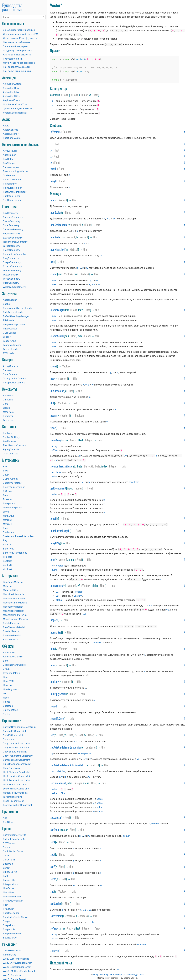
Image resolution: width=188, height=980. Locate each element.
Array (73, 440)
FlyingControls (11, 449)
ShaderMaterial (12, 631)
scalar (126, 836)
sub (52, 891)
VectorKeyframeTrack (15, 113)
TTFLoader (9, 353)
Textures (8, 420)
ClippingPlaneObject (14, 665)
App (5, 818)
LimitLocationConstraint (16, 776)
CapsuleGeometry (13, 217)
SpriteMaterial (11, 639)
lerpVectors (57, 586)
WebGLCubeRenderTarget (17, 967)
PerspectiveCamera (14, 382)
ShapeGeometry (12, 262)
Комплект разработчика (17, 42)
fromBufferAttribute (61, 466)
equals (54, 415)
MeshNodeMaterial (14, 611)
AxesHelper (9, 155)
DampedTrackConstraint (17, 760)
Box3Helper (9, 163)
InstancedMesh (11, 673)
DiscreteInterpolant (14, 487)
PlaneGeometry (12, 250)
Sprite (6, 714)
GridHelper (9, 175)
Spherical (8, 549)
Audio (6, 125)
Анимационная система (17, 54)
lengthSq (55, 543)
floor (53, 428)
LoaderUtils (9, 341)
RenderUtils (10, 955)
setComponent (58, 783)
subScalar (56, 904)
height (54, 181)
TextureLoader (11, 349)
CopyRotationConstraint (16, 747)
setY (53, 854)
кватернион (85, 753)
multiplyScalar (58, 694)
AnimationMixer (12, 92)
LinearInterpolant (13, 507)
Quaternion (9, 532)
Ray (5, 540)
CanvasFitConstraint (14, 731)
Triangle (8, 557)
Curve (6, 855)
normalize (56, 632)
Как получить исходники (17, 71)
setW (53, 879)
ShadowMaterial (12, 635)
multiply (55, 681)
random (55, 950)
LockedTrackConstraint (16, 789)
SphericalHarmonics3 (15, 553)
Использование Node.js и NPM (20, 34)
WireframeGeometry (14, 287)
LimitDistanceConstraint (17, 772)
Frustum (8, 499)
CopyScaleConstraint (15, 752)
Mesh (6, 698)
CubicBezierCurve (13, 851)
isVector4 (56, 132)
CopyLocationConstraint (16, 743)
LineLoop (8, 685)
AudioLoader (10, 300)
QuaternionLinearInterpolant (19, 536)
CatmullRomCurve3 (14, 839)
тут (117, 969)
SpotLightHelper (12, 200)
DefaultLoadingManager (16, 316)
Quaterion (91, 747)
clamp (54, 274)
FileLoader (9, 320)
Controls (8, 433)
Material (8, 586)
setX (53, 842)
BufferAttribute (92, 466)
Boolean (67, 132)
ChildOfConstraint (13, 735)
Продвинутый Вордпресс (17, 50)
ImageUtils (9, 880)
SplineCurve (10, 938)
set (52, 735)
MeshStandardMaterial (16, 619)
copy (53, 378)
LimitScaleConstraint (15, 784)
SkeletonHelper (12, 196)
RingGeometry (11, 258)
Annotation (9, 652)
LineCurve (9, 888)
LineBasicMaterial (13, 582)
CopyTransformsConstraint (18, 756)
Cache (6, 304)
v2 (57, 596)
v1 (57, 592)
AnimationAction (12, 84)
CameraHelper (11, 167)
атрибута (134, 482)
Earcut (7, 868)
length (54, 518)
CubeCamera (10, 374)
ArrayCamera (10, 366)
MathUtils (8, 516)
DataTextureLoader (13, 312)
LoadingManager (12, 345)
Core (6, 404)
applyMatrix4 (58, 249)
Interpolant (9, 503)
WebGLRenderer (12, 975)
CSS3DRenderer (12, 950)
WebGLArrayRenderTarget (18, 963)
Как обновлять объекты (16, 67)
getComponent (58, 488)
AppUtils (8, 822)
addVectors (56, 237)
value (55, 793)
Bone (6, 661)
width (54, 169)
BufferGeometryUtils (15, 835)
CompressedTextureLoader (18, 308)
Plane (6, 528)
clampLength (57, 310)
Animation (9, 395)
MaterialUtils (10, 590)
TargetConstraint (12, 797)
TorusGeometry (12, 279)
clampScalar (57, 336)
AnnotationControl (13, 656)
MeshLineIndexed (12, 896)
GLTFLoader (10, 333)
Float (65, 95)
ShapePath (9, 925)
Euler (6, 495)
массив (141, 944)
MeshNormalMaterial (15, 615)
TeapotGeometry (12, 270)
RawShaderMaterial (14, 627)
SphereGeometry (12, 266)
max (54, 284)
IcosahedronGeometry (15, 242)
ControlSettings (12, 437)
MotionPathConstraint (15, 793)
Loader (7, 337)
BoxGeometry (10, 213)
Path (6, 905)
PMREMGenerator (13, 901)
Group (6, 669)
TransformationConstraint (17, 805)
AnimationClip (11, 88)
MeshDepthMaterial (14, 598)
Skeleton (8, 706)
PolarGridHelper (12, 179)
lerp (53, 559)
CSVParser (9, 843)
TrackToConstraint (13, 801)
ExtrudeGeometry (13, 238)
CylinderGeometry (13, 229)
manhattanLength (60, 531)
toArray (54, 928)
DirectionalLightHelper (16, 171)
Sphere (7, 544)
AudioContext (10, 130)
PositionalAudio (12, 138)
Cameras (8, 399)
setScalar (55, 830)
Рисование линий (13, 59)
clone (53, 366)
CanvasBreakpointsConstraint (20, 727)
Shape (6, 921)
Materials (8, 412)
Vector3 (7, 565)
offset (55, 450)
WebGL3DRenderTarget (16, 959)
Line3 (6, 512)
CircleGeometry (12, 221)
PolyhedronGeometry (15, 254)
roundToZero (57, 718)
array (55, 446)
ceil (52, 262)
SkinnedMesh (10, 710)
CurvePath (9, 859)
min (54, 280)
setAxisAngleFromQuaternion (66, 747)
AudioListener (11, 134)
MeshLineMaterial (13, 607)
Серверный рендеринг (16, 46)
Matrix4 (7, 524)
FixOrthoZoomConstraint (17, 764)
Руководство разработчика (13, 7)
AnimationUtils (11, 96)
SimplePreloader (12, 933)
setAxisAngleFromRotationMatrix (68, 765)
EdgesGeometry (12, 233)
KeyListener (10, 441)
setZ (53, 867)
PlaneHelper (10, 184)
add (53, 200)
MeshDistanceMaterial (16, 603)
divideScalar (57, 391)
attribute (56, 472)
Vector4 (7, 569)
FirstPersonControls (14, 445)
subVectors (56, 916)
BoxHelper (9, 159)
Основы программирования (19, 30)
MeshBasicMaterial (14, 594)
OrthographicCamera (15, 378)
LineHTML (9, 681)
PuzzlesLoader (11, 913)
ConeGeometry (11, 225)
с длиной (96, 642)
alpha (55, 570)
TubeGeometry (11, 283)
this (74, 200)
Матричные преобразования (19, 63)
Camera (7, 370)
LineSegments (11, 689)
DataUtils (8, 864)
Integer (89, 440)
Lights (6, 408)
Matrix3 (7, 520)
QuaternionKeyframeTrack (18, 108)
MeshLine (8, 892)
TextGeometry (11, 275)
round (54, 706)
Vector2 (7, 561)
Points (7, 702)
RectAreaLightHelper (15, 192)
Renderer (8, 416)
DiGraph (7, 491)
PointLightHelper (12, 188)
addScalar (56, 212)
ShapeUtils (9, 929)
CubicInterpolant (12, 483)
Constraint (9, 739)
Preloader (8, 909)
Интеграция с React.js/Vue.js (20, 38)
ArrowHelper (10, 151)
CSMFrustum (10, 479)
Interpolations (11, 884)
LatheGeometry (11, 246)
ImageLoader (10, 329)
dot (52, 403)
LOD (5, 693)
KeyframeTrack (11, 100)
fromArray (56, 440)
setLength (56, 817)
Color (6, 475)
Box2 (6, 466)
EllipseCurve (10, 872)
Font (5, 876)
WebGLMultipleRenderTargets (20, 971)
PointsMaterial (11, 623)
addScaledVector (59, 225)
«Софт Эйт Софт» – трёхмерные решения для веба (119, 974)
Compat (7, 847)
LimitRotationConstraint (16, 780)
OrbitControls (11, 453)
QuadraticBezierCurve (15, 917)
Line (5, 677)
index (54, 476)
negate (54, 620)
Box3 (6, 470)
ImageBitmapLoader (14, 324)
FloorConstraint (12, 768)
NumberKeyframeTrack (16, 104)
